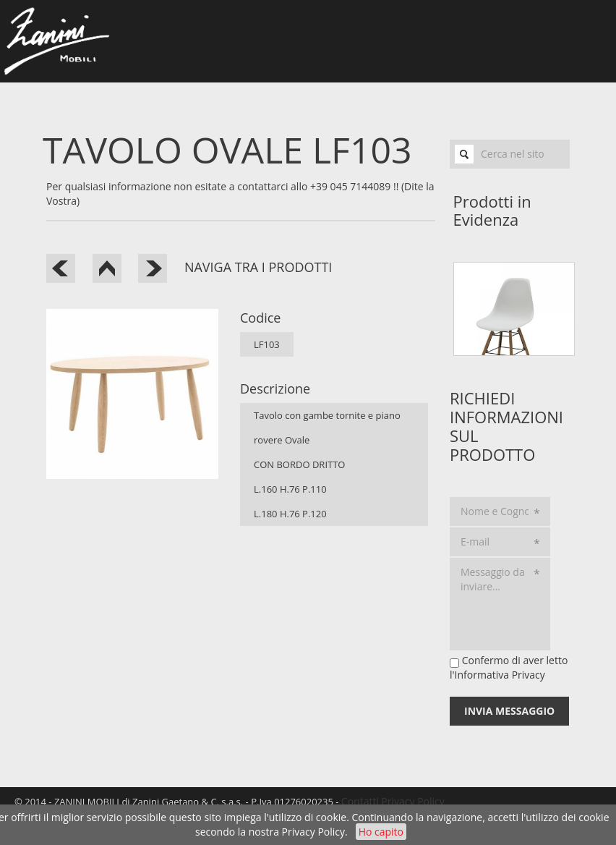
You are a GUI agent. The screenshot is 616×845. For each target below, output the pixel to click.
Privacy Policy (313, 832)
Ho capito (381, 832)
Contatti (360, 801)
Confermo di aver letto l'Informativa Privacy (509, 667)
